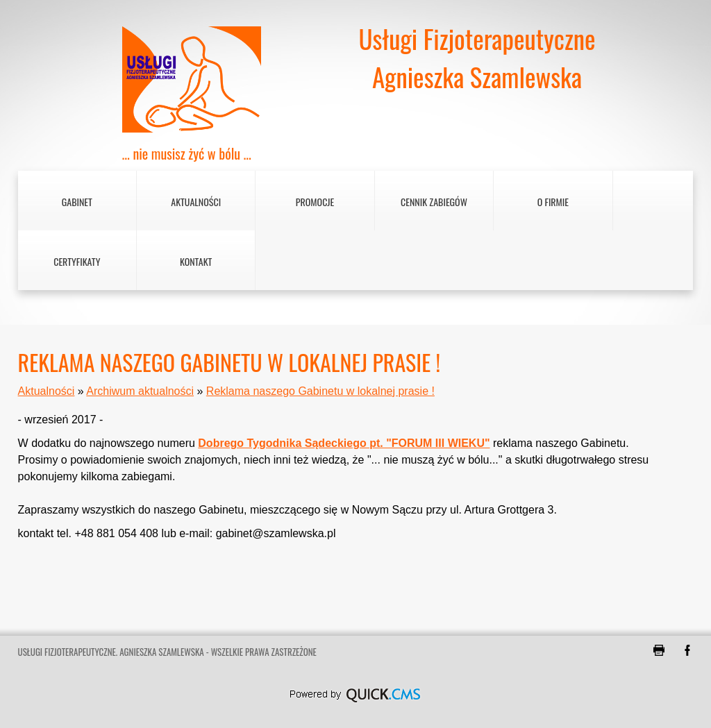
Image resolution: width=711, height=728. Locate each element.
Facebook (687, 650)
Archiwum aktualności (140, 391)
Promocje (315, 202)
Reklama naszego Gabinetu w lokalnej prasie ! (320, 391)
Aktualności (196, 202)
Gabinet (77, 202)
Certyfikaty (77, 261)
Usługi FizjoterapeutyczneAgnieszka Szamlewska (477, 58)
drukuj (659, 650)
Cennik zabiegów (434, 202)
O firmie (553, 202)
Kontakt (196, 261)
